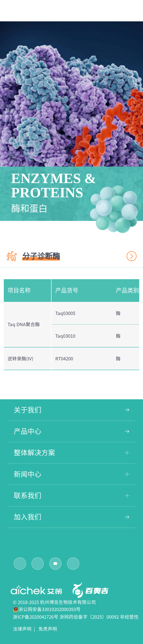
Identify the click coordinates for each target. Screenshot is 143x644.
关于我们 (71, 410)
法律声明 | (25, 629)
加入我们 (71, 517)
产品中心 (71, 431)
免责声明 (49, 629)
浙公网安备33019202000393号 (50, 609)
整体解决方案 (71, 453)
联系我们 (71, 496)
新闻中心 (71, 474)
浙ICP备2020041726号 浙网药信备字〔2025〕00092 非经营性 (76, 617)
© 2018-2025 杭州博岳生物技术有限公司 (54, 602)
